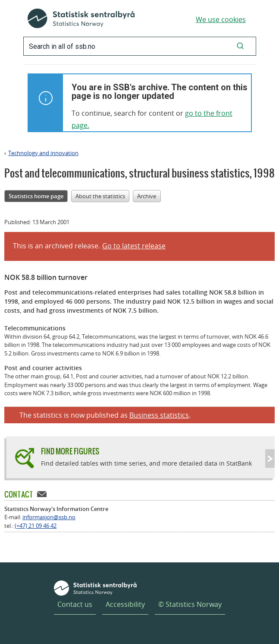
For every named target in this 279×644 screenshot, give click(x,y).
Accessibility (125, 604)
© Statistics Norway (190, 604)
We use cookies (221, 19)
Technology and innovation (43, 153)
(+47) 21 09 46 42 (36, 526)
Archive (147, 196)
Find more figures (70, 451)
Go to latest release (134, 246)
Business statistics (159, 415)
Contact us (75, 604)
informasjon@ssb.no (49, 517)
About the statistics (100, 196)
